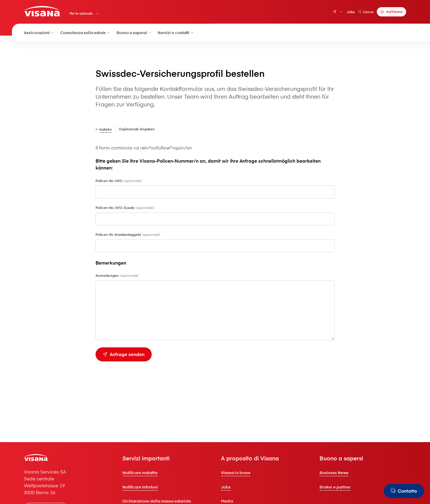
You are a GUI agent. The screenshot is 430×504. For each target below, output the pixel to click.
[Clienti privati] (42, 11)
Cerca (366, 12)
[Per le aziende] (97, 60)
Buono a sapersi (134, 32)
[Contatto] (404, 491)
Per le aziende (81, 13)
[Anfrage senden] (124, 354)
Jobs (351, 12)
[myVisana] (391, 12)
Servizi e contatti (176, 32)
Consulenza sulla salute (85, 32)
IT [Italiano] (335, 12)
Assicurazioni (39, 32)
